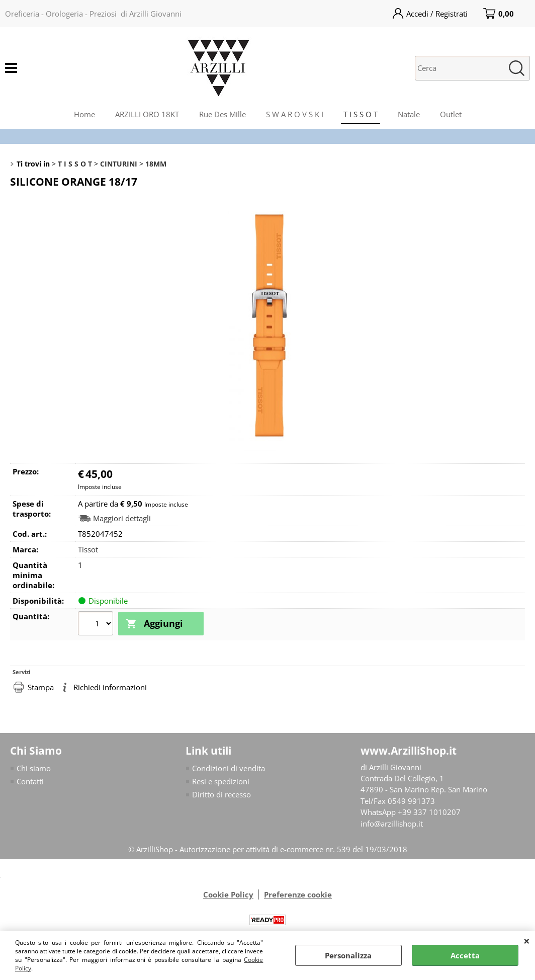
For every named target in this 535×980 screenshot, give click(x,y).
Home (84, 114)
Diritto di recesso (221, 794)
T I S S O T (361, 114)
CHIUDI (527, 941)
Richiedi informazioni (110, 687)
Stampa (41, 687)
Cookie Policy (228, 894)
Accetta (465, 955)
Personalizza (348, 955)
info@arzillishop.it (392, 823)
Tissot (88, 549)
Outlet (451, 114)
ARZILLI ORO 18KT (147, 114)
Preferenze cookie (298, 894)
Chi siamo (34, 768)
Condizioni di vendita (229, 768)
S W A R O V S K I (295, 114)
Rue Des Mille (222, 114)
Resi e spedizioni (221, 781)
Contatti (30, 781)
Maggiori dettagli (122, 518)
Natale (409, 114)
